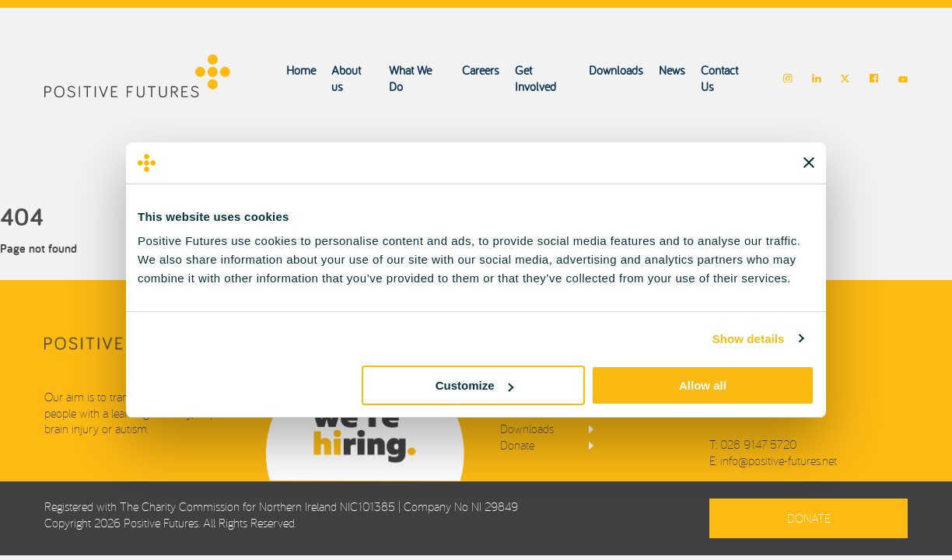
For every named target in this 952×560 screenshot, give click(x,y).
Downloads (616, 70)
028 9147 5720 (758, 444)
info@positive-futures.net (779, 460)
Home (301, 70)
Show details (749, 339)
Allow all (703, 385)
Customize (474, 385)
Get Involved (535, 78)
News (672, 70)
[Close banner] (809, 163)
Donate (517, 445)
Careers (481, 70)
